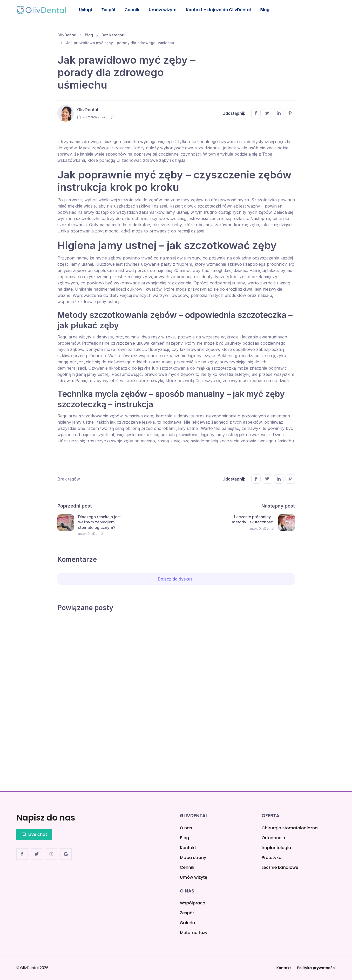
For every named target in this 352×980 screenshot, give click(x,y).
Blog (269, 10)
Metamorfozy (194, 933)
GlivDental (67, 36)
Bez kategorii (113, 36)
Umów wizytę (165, 10)
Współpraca (193, 903)
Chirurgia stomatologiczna (290, 828)
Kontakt (188, 848)
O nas (186, 828)
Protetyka (272, 858)
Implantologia (276, 848)
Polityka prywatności (316, 968)
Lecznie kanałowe (280, 867)
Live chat (34, 834)
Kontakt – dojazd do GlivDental (222, 10)
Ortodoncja (273, 838)
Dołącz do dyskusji (176, 580)
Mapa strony (193, 858)
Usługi (86, 10)
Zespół (109, 10)
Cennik (134, 10)
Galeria (188, 923)
